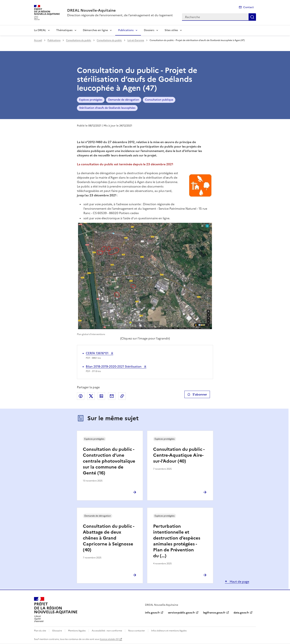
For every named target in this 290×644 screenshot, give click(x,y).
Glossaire (57, 631)
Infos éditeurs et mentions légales (169, 631)
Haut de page (239, 582)
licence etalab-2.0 (109, 639)
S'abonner (197, 394)
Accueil (38, 40)
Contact (248, 7)
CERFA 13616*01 (97, 353)
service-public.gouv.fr (181, 613)
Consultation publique (159, 100)
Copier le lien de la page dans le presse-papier (122, 396)
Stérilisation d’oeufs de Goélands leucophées (107, 108)
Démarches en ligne (95, 30)
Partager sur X (91, 396)
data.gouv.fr (241, 613)
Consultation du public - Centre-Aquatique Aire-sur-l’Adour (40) (179, 455)
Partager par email (112, 396)
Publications (126, 30)
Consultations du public (79, 40)
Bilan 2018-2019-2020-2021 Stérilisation (114, 366)
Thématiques (64, 30)
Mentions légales (77, 631)
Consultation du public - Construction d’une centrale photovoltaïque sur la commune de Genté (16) (109, 461)
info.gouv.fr (152, 613)
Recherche (252, 17)
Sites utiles (171, 30)
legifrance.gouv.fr (214, 613)
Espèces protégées (91, 100)
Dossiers (149, 30)
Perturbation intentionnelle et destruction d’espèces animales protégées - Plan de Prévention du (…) (177, 541)
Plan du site (40, 631)
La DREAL (40, 30)
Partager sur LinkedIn (101, 396)
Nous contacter (137, 631)
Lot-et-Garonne (136, 40)
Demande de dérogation (124, 100)
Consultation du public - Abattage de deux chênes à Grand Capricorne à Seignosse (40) (108, 538)
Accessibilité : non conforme (107, 631)
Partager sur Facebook (81, 396)
